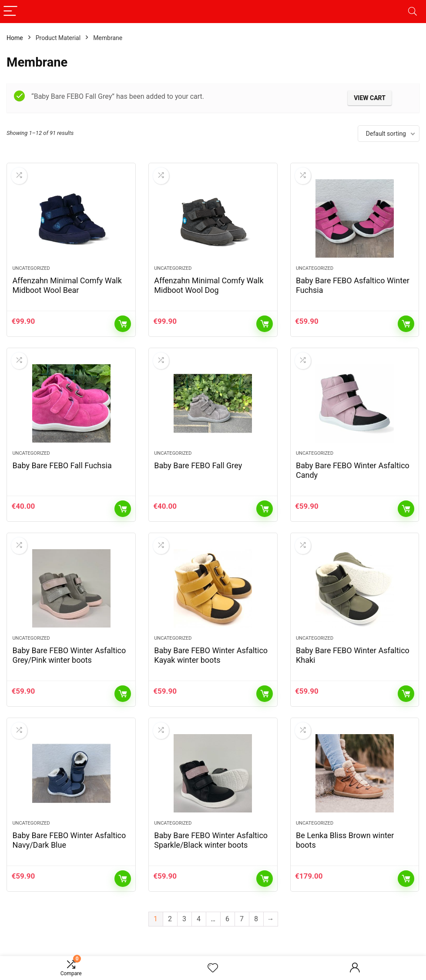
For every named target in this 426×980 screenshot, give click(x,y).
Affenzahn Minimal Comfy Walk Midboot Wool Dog (209, 285)
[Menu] (10, 12)
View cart (370, 98)
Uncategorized (31, 268)
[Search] (413, 12)
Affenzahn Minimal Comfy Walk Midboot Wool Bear (67, 285)
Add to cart (123, 324)
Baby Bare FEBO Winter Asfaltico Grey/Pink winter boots (69, 655)
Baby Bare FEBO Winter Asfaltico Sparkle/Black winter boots (211, 840)
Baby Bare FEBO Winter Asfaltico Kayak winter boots (211, 655)
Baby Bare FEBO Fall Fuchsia (62, 465)
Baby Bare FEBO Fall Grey (198, 465)
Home (15, 38)
